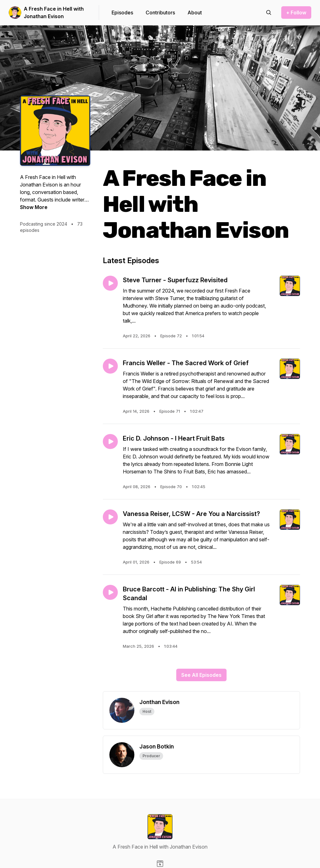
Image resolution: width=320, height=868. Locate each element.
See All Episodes (201, 675)
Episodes (122, 13)
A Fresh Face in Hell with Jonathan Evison (54, 13)
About (195, 13)
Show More (34, 207)
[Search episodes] (269, 13)
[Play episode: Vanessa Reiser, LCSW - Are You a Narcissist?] (110, 517)
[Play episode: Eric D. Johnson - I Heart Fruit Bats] (110, 442)
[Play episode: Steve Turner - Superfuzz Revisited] (110, 283)
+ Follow (296, 13)
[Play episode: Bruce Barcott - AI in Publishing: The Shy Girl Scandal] (110, 592)
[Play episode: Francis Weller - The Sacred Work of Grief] (110, 366)
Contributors (160, 13)
